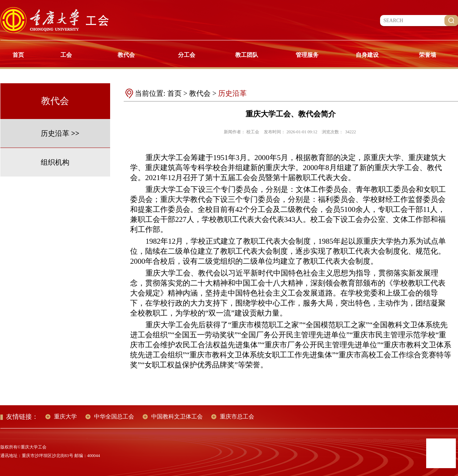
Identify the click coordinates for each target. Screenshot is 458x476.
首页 (18, 55)
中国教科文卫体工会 (177, 416)
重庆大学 (65, 416)
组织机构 (55, 162)
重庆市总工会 (237, 416)
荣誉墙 (428, 55)
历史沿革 (55, 133)
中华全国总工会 (114, 416)
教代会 (126, 55)
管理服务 (307, 55)
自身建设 (367, 55)
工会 (66, 55)
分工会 (187, 55)
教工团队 (247, 55)
